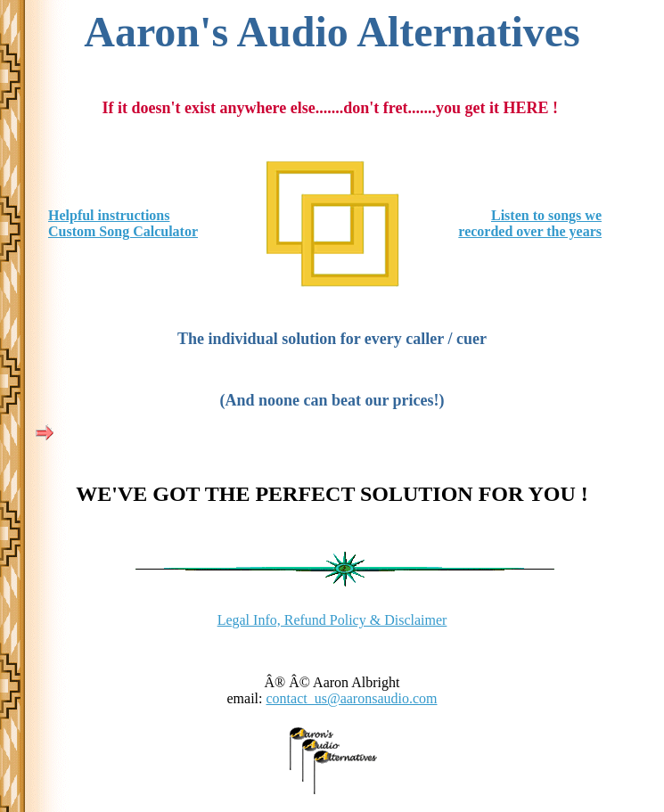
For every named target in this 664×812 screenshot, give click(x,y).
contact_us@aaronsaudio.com (351, 698)
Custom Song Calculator (123, 231)
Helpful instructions (109, 215)
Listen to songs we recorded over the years (530, 223)
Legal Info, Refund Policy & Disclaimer (332, 620)
